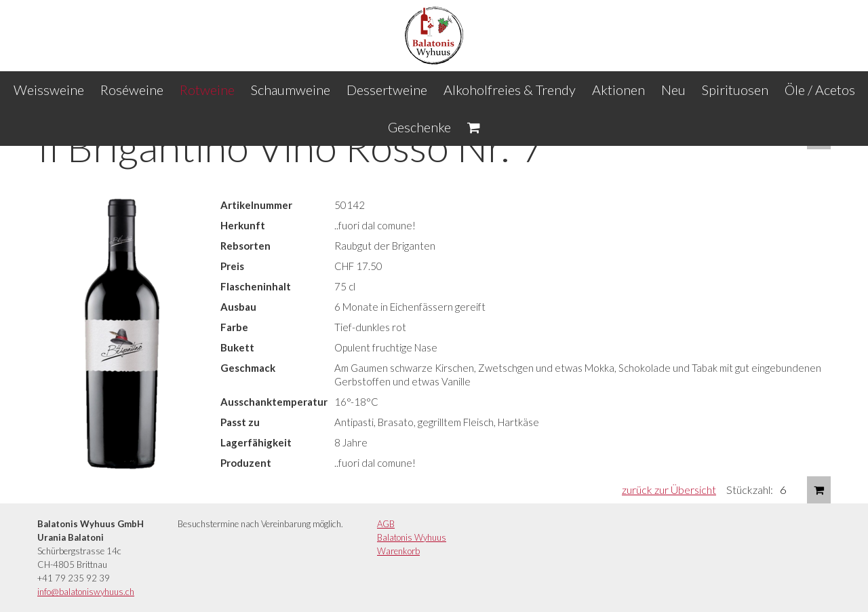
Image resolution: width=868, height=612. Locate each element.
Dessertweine (387, 90)
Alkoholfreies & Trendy (510, 90)
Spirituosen (735, 90)
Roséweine (132, 90)
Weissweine (49, 90)
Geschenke (419, 127)
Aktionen (618, 90)
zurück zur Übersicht (669, 490)
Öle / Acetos (820, 90)
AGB (386, 524)
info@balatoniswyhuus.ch (86, 592)
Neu (673, 90)
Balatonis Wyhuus (412, 537)
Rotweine (207, 90)
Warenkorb (398, 551)
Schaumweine (291, 90)
